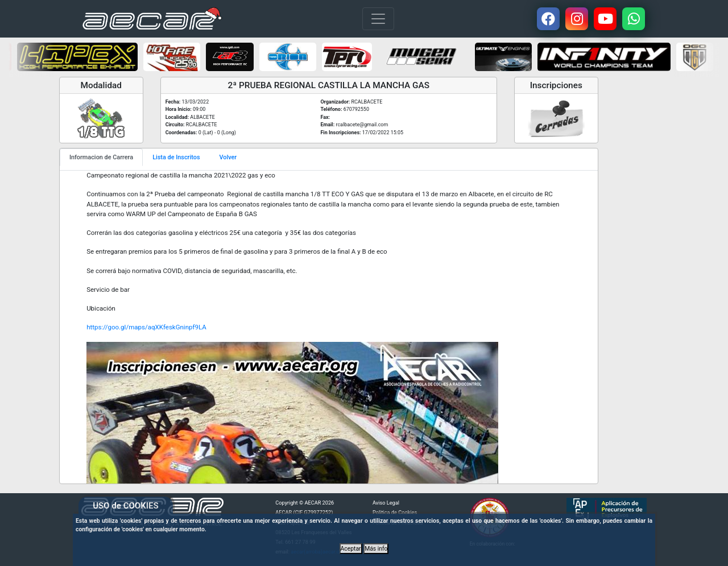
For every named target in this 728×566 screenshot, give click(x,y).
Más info (376, 549)
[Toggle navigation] (378, 19)
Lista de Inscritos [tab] (176, 157)
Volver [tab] (228, 157)
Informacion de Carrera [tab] (101, 157)
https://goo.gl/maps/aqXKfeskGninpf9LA (146, 327)
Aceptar (351, 549)
